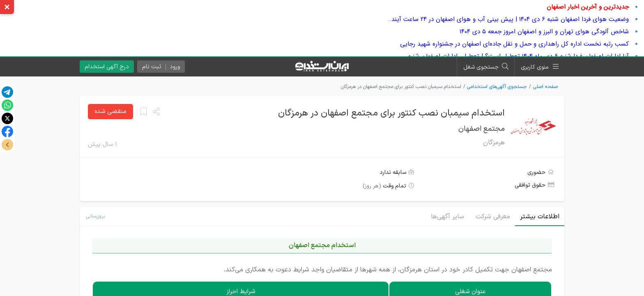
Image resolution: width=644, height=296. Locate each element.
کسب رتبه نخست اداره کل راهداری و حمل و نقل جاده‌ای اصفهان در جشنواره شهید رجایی (514, 44)
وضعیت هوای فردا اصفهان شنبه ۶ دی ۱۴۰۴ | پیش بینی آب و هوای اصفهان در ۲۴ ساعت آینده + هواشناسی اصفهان (481, 19)
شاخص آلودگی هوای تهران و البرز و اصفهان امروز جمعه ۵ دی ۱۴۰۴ (544, 32)
